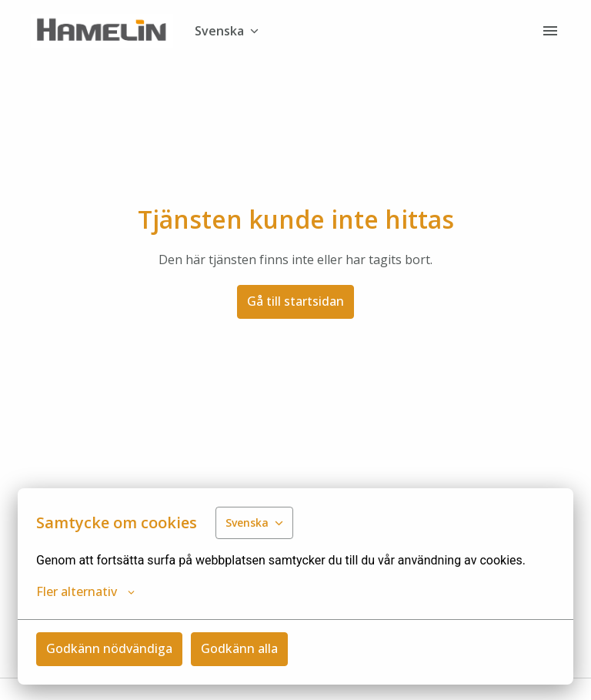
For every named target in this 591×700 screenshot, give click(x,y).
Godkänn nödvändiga (109, 648)
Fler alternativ (85, 591)
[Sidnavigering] (550, 31)
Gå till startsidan (295, 301)
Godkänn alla (239, 648)
